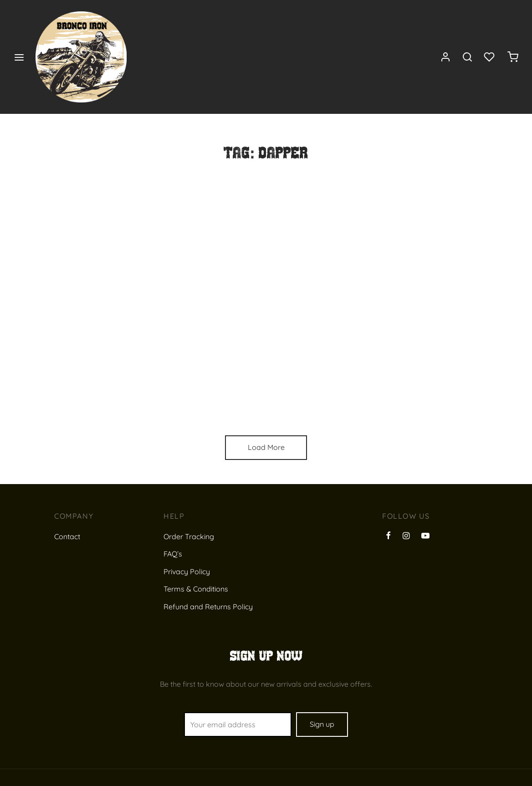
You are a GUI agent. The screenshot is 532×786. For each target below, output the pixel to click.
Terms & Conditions (196, 589)
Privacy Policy (187, 572)
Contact (67, 536)
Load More (266, 447)
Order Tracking (189, 536)
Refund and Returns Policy (208, 607)
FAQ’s (173, 554)
